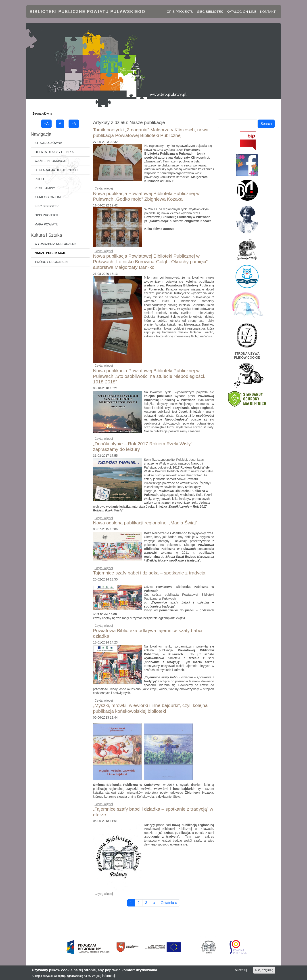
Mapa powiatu (46, 224)
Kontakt (268, 12)
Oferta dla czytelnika (54, 152)
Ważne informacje (51, 161)
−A (74, 124)
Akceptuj (241, 972)
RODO (39, 179)
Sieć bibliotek (210, 12)
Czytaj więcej (104, 188)
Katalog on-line (242, 12)
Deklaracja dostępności (57, 170)
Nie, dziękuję (264, 972)
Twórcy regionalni (52, 262)
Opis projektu (180, 12)
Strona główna (42, 114)
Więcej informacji (104, 977)
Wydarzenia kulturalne (56, 244)
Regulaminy (45, 188)
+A (46, 124)
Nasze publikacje (50, 253)
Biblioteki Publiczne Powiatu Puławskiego (88, 12)
